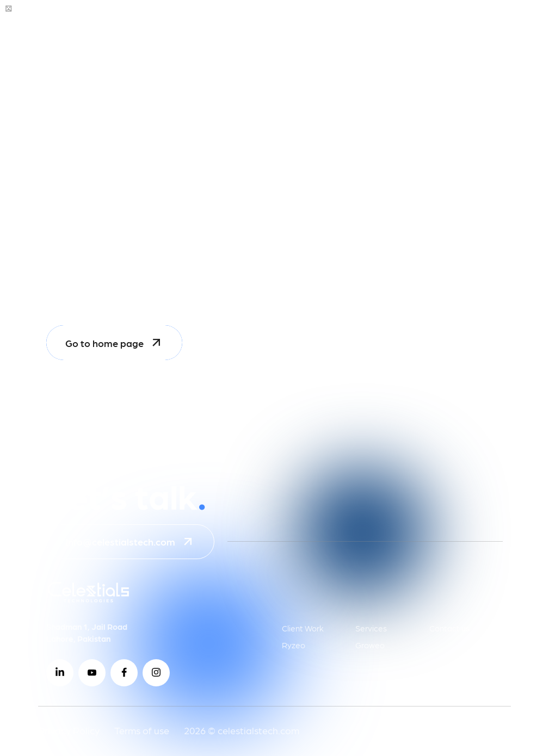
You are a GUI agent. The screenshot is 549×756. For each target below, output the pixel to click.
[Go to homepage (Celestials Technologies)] (88, 600)
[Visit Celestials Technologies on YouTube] (92, 673)
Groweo (370, 645)
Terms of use (142, 730)
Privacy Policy (69, 730)
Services (371, 628)
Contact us (449, 628)
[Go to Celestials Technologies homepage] (72, 27)
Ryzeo (294, 645)
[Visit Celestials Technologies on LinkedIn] (60, 673)
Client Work (303, 628)
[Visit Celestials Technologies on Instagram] (156, 673)
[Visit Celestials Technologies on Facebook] (124, 673)
